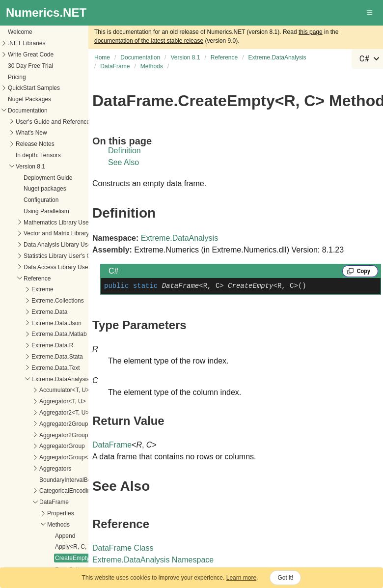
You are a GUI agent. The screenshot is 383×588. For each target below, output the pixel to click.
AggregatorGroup (62, 446)
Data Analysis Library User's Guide (69, 245)
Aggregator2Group (64, 424)
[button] (370, 13)
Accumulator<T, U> (64, 390)
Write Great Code (31, 55)
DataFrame (54, 502)
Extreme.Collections (58, 301)
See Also (123, 162)
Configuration (41, 200)
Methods (58, 525)
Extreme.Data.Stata (57, 357)
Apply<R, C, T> (75, 547)
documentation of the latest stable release (149, 41)
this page (311, 32)
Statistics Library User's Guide (63, 256)
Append (65, 536)
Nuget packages (45, 189)
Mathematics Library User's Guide (68, 223)
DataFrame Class (123, 548)
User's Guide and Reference (53, 122)
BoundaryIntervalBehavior (73, 480)
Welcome (20, 32)
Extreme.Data (49, 312)
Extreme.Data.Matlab (59, 334)
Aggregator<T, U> (63, 401)
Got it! (285, 578)
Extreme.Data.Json (56, 323)
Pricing (17, 77)
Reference (37, 279)
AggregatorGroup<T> (67, 457)
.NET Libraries (27, 43)
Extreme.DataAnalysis (60, 379)
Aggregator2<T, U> (64, 413)
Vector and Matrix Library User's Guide (74, 233)
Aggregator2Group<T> (69, 435)
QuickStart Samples (34, 88)
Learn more (241, 578)
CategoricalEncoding (67, 491)
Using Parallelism (46, 211)
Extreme (42, 289)
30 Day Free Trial (30, 66)
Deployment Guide (48, 178)
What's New (31, 133)
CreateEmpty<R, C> (82, 558)
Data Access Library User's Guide (68, 267)
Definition (124, 151)
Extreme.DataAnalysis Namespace (153, 560)
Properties (61, 513)
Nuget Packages (29, 99)
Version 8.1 (30, 167)
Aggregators (55, 469)
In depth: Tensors (38, 155)
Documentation (28, 111)
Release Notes (35, 144)
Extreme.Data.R (52, 345)
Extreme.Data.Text (56, 368)
